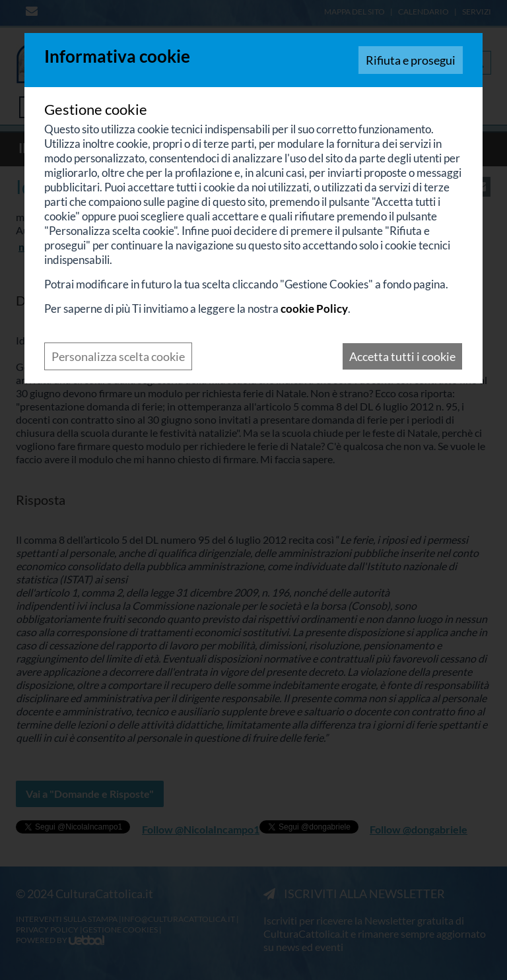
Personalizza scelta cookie (118, 356)
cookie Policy (314, 309)
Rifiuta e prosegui (411, 60)
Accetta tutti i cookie (402, 356)
